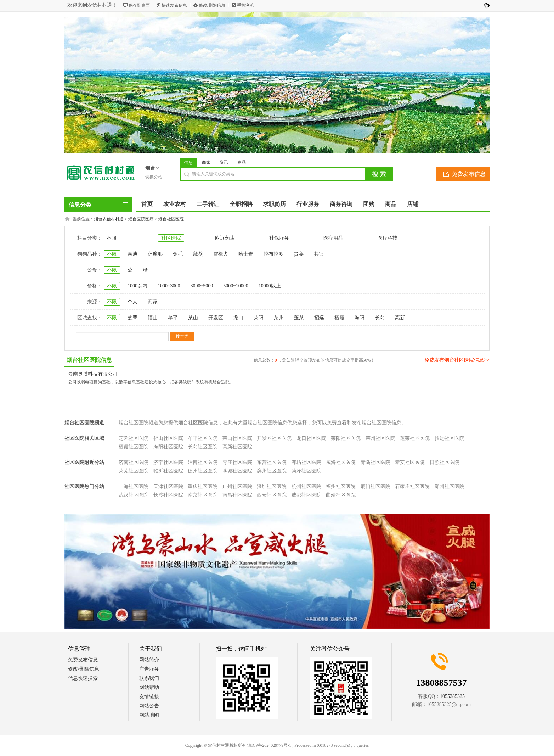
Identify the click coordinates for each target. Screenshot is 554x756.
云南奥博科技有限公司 (93, 374)
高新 (400, 318)
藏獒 (198, 254)
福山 (153, 318)
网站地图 (149, 715)
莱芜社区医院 (134, 471)
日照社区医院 (445, 462)
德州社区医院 (203, 471)
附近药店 (225, 238)
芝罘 (132, 318)
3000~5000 (202, 286)
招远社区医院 (450, 438)
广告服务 (149, 669)
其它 (319, 254)
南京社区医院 (203, 495)
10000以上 (270, 286)
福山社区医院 (168, 438)
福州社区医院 (341, 486)
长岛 (380, 318)
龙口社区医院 (311, 438)
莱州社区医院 (380, 438)
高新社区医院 (237, 447)
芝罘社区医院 (134, 438)
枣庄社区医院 (237, 462)
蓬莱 (299, 318)
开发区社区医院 (274, 438)
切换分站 (154, 177)
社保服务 (279, 238)
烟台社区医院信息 (89, 360)
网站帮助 (149, 687)
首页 (147, 204)
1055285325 (452, 696)
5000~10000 (236, 286)
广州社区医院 (237, 486)
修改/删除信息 (212, 5)
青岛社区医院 (375, 462)
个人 (132, 302)
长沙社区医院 (168, 495)
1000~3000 (169, 286)
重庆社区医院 (203, 486)
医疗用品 (333, 238)
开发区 (216, 318)
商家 (206, 162)
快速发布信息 (174, 5)
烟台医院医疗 (141, 219)
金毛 (178, 254)
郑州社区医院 (450, 486)
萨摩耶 (155, 254)
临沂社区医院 (168, 471)
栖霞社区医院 (134, 447)
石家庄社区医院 (412, 486)
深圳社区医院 (272, 486)
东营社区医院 (272, 462)
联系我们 (149, 678)
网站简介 (149, 660)
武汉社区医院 (134, 495)
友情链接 (149, 697)
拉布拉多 (273, 254)
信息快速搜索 (83, 678)
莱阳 (259, 318)
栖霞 (339, 318)
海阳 (360, 318)
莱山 (193, 318)
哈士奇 (246, 254)
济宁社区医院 (168, 462)
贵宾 (299, 254)
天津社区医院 (168, 486)
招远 (319, 318)
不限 (112, 238)
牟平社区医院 (203, 438)
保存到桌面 (139, 5)
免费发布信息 (469, 174)
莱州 (279, 318)
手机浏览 (245, 5)
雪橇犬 (221, 254)
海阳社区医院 (168, 447)
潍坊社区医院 (306, 462)
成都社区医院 (306, 495)
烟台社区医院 (171, 219)
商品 (242, 162)
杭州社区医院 (306, 486)
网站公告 (149, 706)
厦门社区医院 (375, 486)
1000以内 (137, 286)
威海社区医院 (341, 462)
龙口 (238, 318)
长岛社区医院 (203, 447)
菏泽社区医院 (306, 471)
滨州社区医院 (272, 471)
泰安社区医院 (410, 462)
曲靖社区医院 (341, 495)
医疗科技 (388, 238)
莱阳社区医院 (346, 438)
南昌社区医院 (237, 495)
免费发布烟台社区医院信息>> (457, 360)
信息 (188, 163)
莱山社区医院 (237, 438)
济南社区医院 (134, 462)
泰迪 (132, 254)
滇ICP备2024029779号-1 (269, 745)
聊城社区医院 (237, 471)
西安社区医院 (272, 495)
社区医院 (171, 238)
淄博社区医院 (203, 462)
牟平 (173, 318)
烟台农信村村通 (109, 219)
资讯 (224, 162)
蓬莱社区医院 (415, 438)
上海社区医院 (134, 486)
